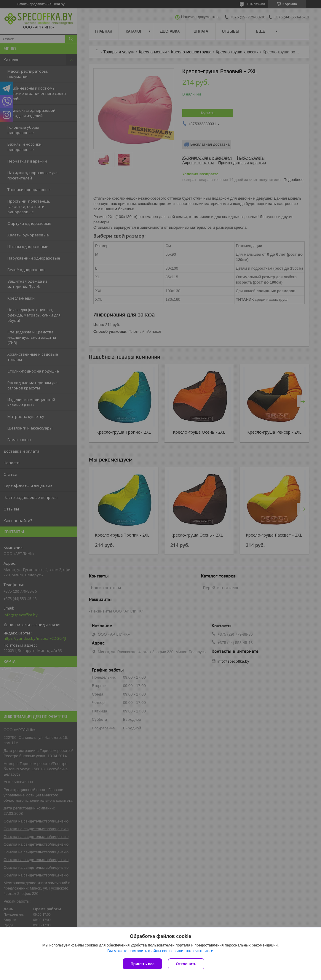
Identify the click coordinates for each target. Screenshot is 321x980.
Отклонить (186, 964)
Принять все (142, 964)
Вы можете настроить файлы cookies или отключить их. (159, 951)
